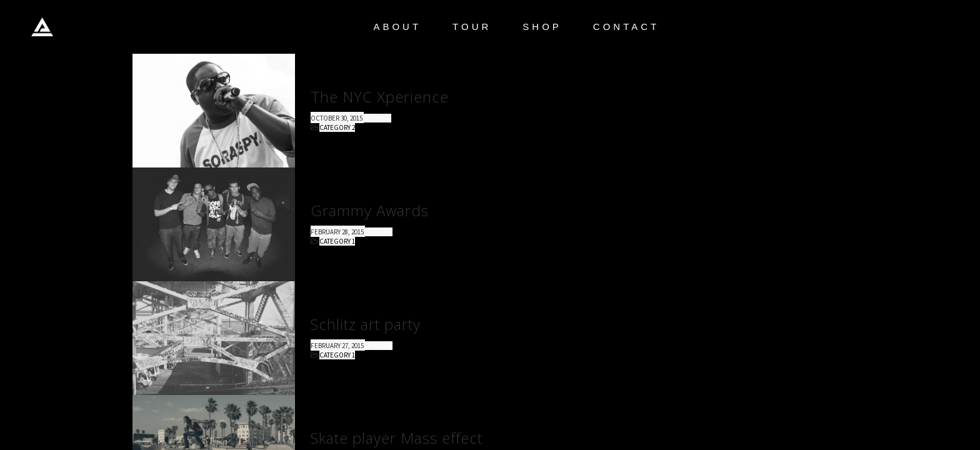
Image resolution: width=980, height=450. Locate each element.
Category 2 (337, 127)
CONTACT (626, 27)
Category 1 (337, 241)
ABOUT (397, 27)
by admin (377, 118)
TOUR (472, 27)
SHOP (542, 27)
